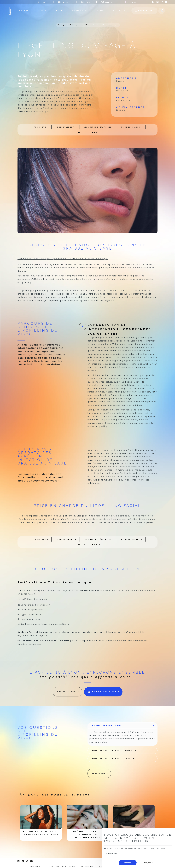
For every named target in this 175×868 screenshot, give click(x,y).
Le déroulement (65, 127)
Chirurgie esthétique (81, 25)
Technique (40, 127)
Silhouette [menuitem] (79, 11)
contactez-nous (67, 692)
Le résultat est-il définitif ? (123, 726)
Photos (66, 2)
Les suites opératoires (98, 127)
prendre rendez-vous (104, 692)
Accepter (128, 863)
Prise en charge (131, 127)
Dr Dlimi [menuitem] (24, 11)
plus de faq (98, 773)
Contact (132, 2)
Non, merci (149, 863)
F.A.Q (87, 2)
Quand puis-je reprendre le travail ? (123, 752)
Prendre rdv (146, 11)
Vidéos (109, 2)
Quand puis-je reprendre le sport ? (123, 760)
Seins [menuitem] (59, 11)
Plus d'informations (111, 853)
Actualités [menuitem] (120, 11)
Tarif (44, 2)
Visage (62, 25)
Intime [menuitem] (100, 11)
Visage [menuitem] (42, 11)
